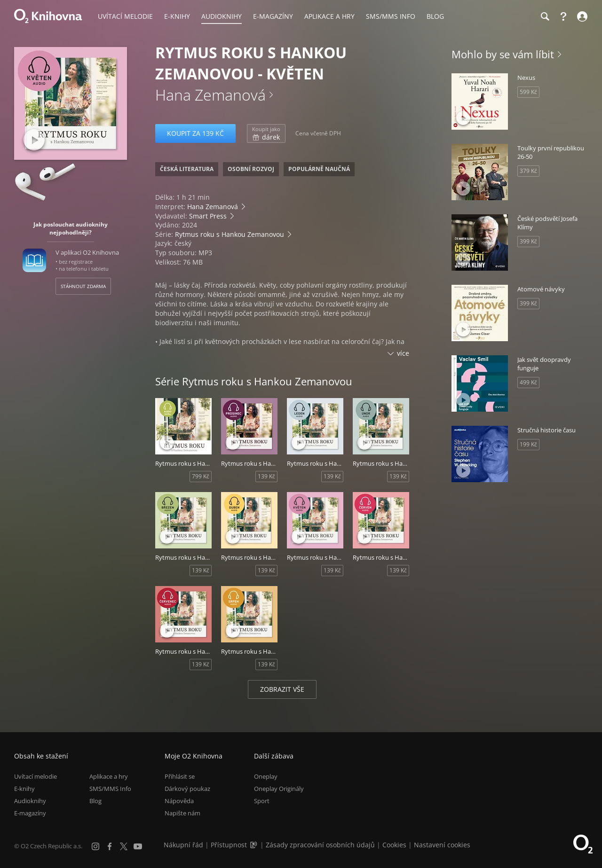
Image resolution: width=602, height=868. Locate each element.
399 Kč (528, 241)
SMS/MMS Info (110, 789)
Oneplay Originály (279, 789)
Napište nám (182, 813)
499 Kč (528, 382)
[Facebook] (110, 846)
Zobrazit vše (282, 689)
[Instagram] (95, 846)
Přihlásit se (180, 776)
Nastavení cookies (442, 845)
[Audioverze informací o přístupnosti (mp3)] (254, 845)
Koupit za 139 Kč (195, 133)
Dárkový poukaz (187, 789)
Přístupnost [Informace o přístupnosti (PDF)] (229, 845)
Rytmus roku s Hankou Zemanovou (230, 234)
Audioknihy (30, 801)
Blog (95, 801)
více (403, 353)
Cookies (394, 845)
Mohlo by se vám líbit (503, 54)
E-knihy (24, 789)
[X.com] (124, 846)
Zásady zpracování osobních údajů (320, 845)
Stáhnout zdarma (83, 286)
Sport (262, 801)
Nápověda (179, 801)
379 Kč (528, 171)
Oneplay (266, 776)
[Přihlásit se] (581, 16)
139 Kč (266, 476)
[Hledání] (545, 16)
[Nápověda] (563, 16)
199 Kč (528, 444)
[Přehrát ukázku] (34, 140)
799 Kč (201, 476)
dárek (266, 133)
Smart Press (208, 216)
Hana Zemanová (210, 95)
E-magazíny (30, 813)
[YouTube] (138, 846)
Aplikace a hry (109, 776)
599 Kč (528, 92)
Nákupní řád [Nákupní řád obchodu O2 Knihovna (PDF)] (183, 845)
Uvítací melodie (36, 776)
